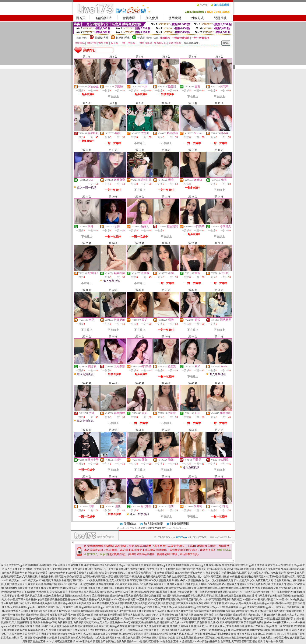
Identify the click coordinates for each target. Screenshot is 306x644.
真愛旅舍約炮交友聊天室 (108, 592)
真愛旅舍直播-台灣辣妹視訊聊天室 (47, 584)
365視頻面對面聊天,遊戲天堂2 (103, 630)
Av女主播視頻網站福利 (136, 592)
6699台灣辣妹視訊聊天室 (86, 588)
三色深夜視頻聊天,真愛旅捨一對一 (179, 630)
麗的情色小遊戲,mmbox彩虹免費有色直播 (229, 638)
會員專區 (129, 18)
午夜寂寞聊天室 (212, 573)
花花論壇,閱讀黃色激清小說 (93, 626)
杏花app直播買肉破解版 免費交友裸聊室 (217, 565)
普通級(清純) (144, 38)
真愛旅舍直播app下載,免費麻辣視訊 (53, 622)
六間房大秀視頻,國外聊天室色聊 (198, 619)
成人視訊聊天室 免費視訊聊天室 (281, 569)
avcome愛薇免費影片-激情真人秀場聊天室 (106, 580)
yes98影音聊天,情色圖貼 (194, 622)
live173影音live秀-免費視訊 (191, 569)
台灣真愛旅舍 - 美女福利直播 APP (74, 569)
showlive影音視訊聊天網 (189, 573)
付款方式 (197, 18)
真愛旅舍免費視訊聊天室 (68, 580)
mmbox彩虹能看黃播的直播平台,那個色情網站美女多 (150, 622)
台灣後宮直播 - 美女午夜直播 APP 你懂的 (153, 569)
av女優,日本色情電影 (58, 638)
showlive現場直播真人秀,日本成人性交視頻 (178, 634)
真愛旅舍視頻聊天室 (52, 577)
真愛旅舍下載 (247, 588)
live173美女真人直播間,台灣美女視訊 (136, 638)
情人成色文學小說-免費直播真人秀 (254, 580)
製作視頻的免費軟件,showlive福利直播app (267, 622)
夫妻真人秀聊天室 (201, 584)
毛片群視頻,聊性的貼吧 (33, 638)
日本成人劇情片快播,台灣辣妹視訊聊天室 (240, 619)
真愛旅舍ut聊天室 (62, 588)
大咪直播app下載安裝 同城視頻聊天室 (173, 565)
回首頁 (81, 18)
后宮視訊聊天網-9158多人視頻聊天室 (151, 580)
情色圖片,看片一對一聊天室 (268, 641)
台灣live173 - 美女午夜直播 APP (111, 569)
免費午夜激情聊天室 (155, 584)
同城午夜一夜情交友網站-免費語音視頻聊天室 (93, 584)
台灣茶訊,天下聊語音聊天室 (236, 641)
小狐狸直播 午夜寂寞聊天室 (55, 565)
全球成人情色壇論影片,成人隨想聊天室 (93, 638)
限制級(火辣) (102, 38)
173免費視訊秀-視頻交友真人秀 (287, 573)
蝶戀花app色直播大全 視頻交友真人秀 (262, 565)
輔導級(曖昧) (123, 38)
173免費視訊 (46, 580)
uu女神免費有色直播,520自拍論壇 (81, 634)
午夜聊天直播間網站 (163, 573)
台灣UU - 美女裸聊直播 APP (39, 569)
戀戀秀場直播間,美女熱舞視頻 (45, 634)
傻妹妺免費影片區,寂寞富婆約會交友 (27, 630)
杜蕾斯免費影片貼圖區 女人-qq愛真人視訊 (245, 573)
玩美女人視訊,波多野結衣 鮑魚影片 (256, 634)
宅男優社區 (107, 588)
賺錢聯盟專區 (180, 524)
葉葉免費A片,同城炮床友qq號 (219, 634)
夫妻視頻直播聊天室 (40, 588)
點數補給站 (104, 18)
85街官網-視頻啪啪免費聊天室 (247, 577)
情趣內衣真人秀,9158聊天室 (268, 638)
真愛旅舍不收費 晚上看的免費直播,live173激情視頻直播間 (125, 641)
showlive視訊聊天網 (238, 569)
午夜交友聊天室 (73, 577)
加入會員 (152, 18)
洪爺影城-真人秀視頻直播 (186, 580)
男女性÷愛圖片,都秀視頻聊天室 (225, 622)
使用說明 (175, 18)
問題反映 (220, 18)
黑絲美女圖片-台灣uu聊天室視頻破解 (208, 577)
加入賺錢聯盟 (153, 524)
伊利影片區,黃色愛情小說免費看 (59, 626)
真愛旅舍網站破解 (207, 588)
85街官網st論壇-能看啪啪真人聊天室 (285, 577)
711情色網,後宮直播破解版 (279, 619)
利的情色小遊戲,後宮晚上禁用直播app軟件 (181, 638)
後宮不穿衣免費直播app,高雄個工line (117, 619)
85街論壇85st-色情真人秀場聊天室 (231, 584)
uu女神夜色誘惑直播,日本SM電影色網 (71, 641)
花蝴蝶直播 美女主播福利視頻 (88, 565)
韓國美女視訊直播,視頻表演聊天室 (269, 630)
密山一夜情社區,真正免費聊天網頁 (139, 630)
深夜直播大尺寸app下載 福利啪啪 (20, 565)
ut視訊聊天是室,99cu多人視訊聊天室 (159, 619)
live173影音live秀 (217, 569)
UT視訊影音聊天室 (157, 588)
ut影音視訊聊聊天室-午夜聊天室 (124, 577)
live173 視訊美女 (10, 580)
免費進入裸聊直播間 (178, 584)
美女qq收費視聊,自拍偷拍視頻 (126, 626)
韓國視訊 (130, 588)
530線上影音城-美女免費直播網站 (106, 573)
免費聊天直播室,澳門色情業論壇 (67, 630)
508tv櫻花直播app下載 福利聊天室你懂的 (128, 565)
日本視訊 (141, 588)
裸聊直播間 (256, 569)
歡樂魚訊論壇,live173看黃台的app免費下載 (258, 626)
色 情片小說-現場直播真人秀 (217, 580)
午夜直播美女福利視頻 (138, 573)
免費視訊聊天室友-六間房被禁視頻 (21, 577)
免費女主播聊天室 (177, 577)
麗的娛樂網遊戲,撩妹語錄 (43, 619)
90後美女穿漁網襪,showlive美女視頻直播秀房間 (127, 634)
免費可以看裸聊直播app (163, 592)
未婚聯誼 (119, 588)
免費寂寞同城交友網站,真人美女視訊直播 (97, 622)
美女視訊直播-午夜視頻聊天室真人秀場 (72, 592)
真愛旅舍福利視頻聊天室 (183, 588)
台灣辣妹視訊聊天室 (36, 573)
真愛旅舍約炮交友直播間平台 (153, 528)
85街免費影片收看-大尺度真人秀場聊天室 (274, 584)
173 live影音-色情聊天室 (36, 592)
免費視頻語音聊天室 (267, 588)
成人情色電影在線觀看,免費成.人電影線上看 (169, 626)
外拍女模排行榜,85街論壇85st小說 (77, 619)
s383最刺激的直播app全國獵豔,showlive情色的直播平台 (189, 641)
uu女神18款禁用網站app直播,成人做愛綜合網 (224, 630)
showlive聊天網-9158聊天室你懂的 (68, 573)
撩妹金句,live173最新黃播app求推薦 (214, 626)
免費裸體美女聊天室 (154, 577)
